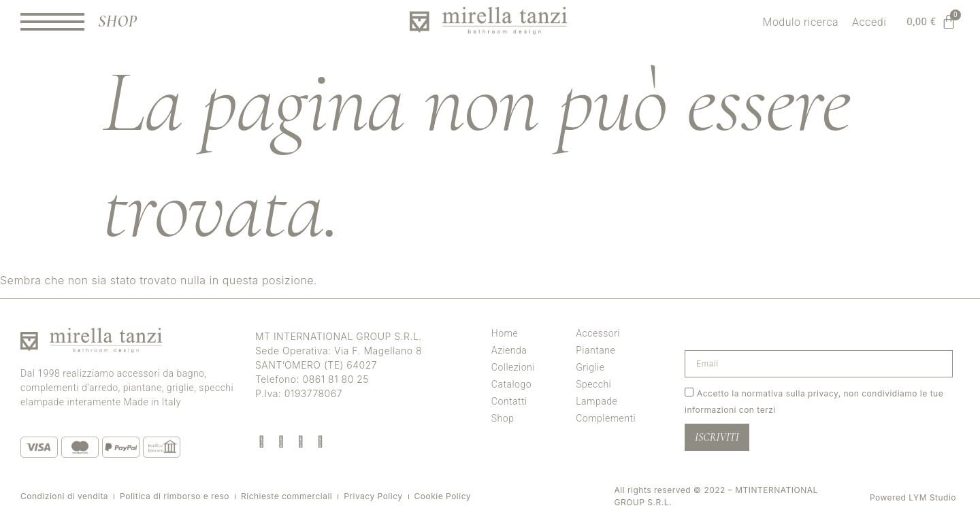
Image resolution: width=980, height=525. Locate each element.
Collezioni (513, 367)
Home (505, 333)
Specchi (593, 384)
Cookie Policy (443, 496)
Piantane (595, 350)
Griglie (590, 367)
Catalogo (511, 384)
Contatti (509, 401)
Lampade (597, 401)
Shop (503, 418)
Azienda (509, 350)
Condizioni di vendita (64, 496)
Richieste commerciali (287, 496)
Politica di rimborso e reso (175, 496)
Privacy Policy (373, 496)
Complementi (606, 418)
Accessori (598, 333)
